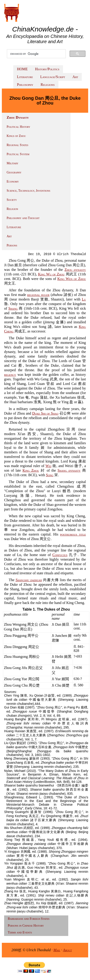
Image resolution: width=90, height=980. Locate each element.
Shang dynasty (69, 470)
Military (12, 163)
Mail (57, 950)
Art (75, 77)
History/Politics (47, 69)
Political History (18, 127)
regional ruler (38, 295)
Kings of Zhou (16, 136)
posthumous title (73, 534)
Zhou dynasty (75, 270)
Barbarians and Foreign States (29, 919)
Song (50, 475)
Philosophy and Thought (23, 218)
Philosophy (25, 85)
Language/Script (53, 77)
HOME (22, 69)
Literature (25, 77)
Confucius (60, 555)
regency (10, 375)
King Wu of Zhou (51, 274)
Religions (48, 85)
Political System (18, 154)
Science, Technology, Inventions (28, 191)
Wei (48, 466)
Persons (12, 245)
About (67, 950)
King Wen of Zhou (72, 279)
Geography (14, 172)
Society (12, 200)
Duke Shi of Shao (45, 413)
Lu (84, 299)
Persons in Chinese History (26, 926)
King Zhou (31, 470)
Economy (13, 182)
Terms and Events (20, 932)
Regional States (17, 145)
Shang (13, 308)
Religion (12, 209)
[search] (36, 54)
